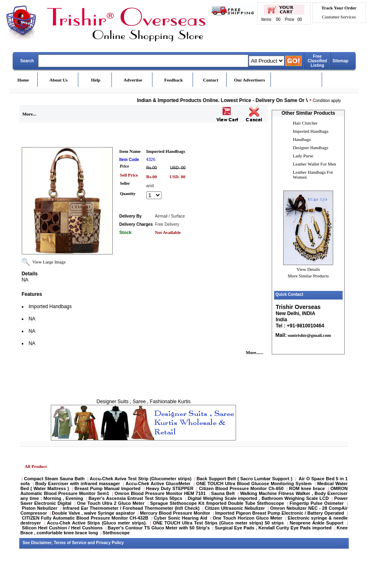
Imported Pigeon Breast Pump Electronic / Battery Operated (280, 513)
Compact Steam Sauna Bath (55, 479)
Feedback (174, 80)
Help (96, 80)
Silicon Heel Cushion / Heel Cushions (62, 528)
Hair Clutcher (305, 123)
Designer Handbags (311, 148)
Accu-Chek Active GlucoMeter (159, 484)
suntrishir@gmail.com (309, 335)
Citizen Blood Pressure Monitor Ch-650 (241, 488)
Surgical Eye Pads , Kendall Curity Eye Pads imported (273, 528)
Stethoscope (116, 533)
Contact (210, 80)
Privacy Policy (110, 543)
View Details (308, 269)
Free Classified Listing (317, 61)
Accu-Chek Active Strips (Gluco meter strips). (97, 523)
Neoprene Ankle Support (317, 523)
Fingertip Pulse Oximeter (317, 503)
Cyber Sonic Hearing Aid (181, 518)
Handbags (302, 139)
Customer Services (339, 17)
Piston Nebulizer (40, 508)
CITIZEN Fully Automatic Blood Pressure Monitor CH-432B (85, 518)
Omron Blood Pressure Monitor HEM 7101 (160, 493)
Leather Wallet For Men (315, 164)
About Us (59, 80)
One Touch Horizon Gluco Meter (248, 518)
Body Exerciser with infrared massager (78, 484)
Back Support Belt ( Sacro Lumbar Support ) (245, 479)
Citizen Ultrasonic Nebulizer (235, 508)
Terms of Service (70, 543)
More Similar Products (308, 276)
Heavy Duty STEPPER (170, 488)
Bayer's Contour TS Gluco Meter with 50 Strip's (159, 528)
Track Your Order (339, 8)
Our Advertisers (250, 80)
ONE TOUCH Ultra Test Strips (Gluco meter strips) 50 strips (218, 523)
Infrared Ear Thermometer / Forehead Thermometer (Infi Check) (131, 508)
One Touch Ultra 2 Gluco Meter (111, 503)
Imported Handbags (311, 131)
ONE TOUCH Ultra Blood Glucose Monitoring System (254, 484)
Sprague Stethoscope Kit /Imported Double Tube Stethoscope (217, 503)
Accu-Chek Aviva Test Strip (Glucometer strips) (141, 479)
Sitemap (340, 61)
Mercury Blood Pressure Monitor (175, 513)
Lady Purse (303, 156)
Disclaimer (41, 543)
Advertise (133, 80)
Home (23, 80)
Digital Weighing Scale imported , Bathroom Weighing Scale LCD (258, 498)
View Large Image (49, 262)
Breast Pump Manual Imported (108, 488)
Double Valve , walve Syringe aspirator (94, 513)
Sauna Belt (224, 493)
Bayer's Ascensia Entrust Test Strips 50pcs (135, 498)
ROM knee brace (307, 488)
